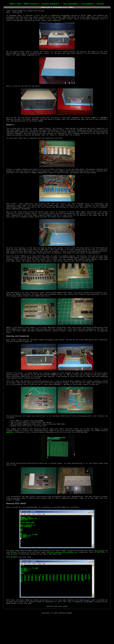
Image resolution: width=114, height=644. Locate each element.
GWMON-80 (10, 455)
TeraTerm (14, 580)
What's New (15, 4)
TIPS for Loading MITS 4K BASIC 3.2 (62, 578)
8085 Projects (31, 4)
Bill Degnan (99, 576)
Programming (87, 4)
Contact (100, 4)
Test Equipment (71, 4)
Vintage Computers (51, 4)
